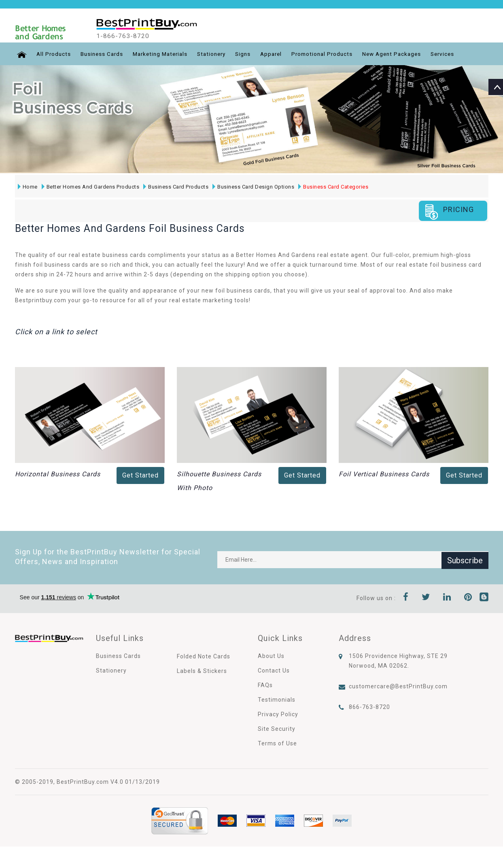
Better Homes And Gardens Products (90, 187)
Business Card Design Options (253, 187)
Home (27, 187)
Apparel (281, 54)
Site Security (277, 728)
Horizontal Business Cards (58, 474)
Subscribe (465, 559)
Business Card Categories (333, 187)
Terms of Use (277, 743)
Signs (252, 54)
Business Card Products (175, 187)
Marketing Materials (164, 54)
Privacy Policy (278, 714)
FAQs (265, 685)
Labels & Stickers (202, 671)
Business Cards (103, 54)
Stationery (219, 54)
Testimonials (277, 699)
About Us (271, 656)
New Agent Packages (407, 54)
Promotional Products (334, 54)
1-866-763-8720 (127, 36)
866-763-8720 (369, 707)
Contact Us (274, 670)
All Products (53, 54)
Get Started (140, 475)
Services (460, 54)
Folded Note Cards (204, 656)
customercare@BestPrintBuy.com (398, 686)
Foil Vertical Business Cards (384, 474)
